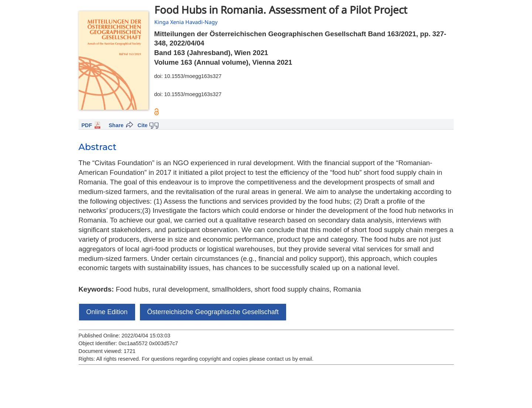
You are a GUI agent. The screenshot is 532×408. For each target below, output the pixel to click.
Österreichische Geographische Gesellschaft (213, 312)
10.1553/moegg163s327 (193, 76)
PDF (87, 125)
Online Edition (107, 312)
